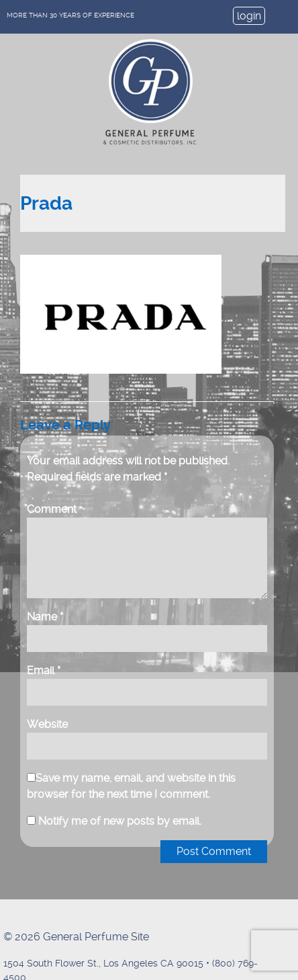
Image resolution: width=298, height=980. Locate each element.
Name (45, 617)
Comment (52, 509)
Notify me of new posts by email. (120, 821)
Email (44, 670)
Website (47, 724)
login (249, 16)
